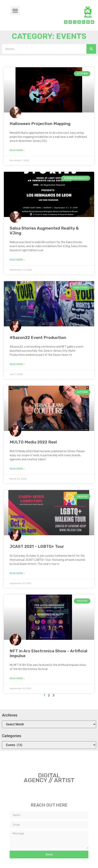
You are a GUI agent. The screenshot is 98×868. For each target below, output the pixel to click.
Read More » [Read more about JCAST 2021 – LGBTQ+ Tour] (17, 573)
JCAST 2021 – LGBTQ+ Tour (37, 546)
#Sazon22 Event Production (38, 337)
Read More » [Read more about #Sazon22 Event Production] (17, 364)
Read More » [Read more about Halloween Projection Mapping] (17, 150)
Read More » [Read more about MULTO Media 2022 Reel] (17, 469)
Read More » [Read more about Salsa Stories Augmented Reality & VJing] (17, 260)
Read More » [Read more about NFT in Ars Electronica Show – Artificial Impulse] (17, 678)
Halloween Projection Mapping (40, 124)
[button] (15, 11)
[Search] (91, 49)
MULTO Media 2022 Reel (33, 442)
